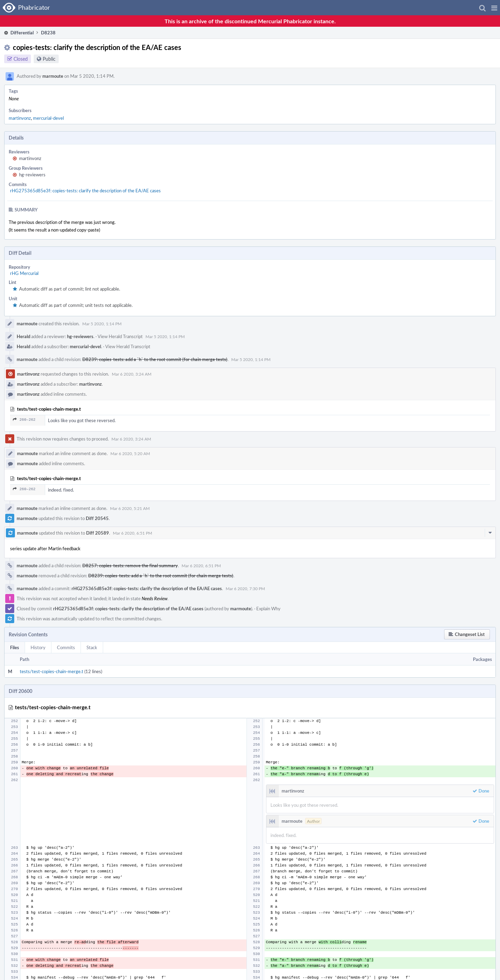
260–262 (24, 420)
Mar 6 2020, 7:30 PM (245, 588)
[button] (494, 8)
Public (49, 59)
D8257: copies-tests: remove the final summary (130, 566)
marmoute (53, 76)
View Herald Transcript (120, 336)
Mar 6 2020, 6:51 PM (132, 533)
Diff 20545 (97, 518)
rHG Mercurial (24, 273)
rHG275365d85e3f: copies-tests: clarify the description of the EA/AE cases (85, 191)
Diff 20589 (98, 533)
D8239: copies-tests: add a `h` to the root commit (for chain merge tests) (155, 359)
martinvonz (20, 118)
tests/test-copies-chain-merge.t (52, 671)
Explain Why (268, 609)
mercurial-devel (48, 118)
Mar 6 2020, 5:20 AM (130, 453)
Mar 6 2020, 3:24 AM (132, 374)
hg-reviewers (32, 175)
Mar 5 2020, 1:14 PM (102, 324)
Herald (23, 336)
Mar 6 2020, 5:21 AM (130, 508)
